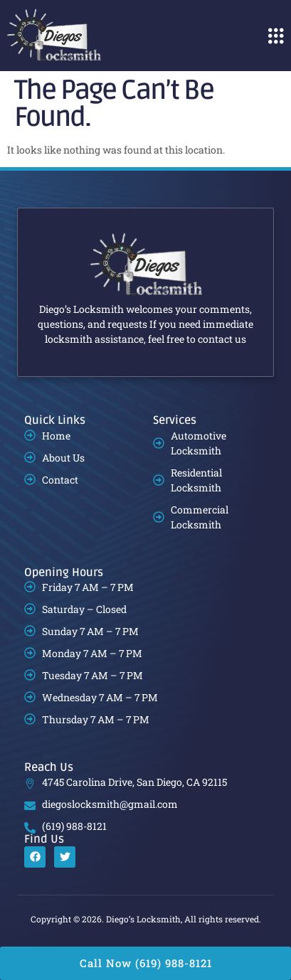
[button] (276, 36)
